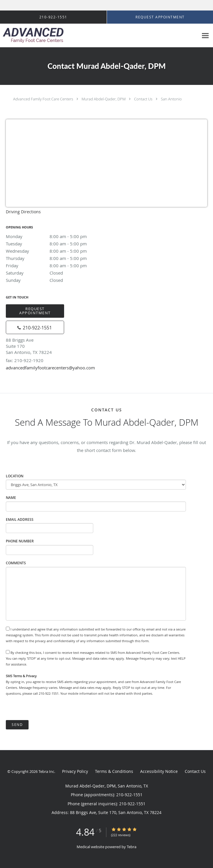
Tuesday (57, 244)
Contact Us (143, 99)
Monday (57, 236)
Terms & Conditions (114, 771)
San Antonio (171, 99)
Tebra (132, 847)
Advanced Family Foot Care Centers (43, 99)
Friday (57, 266)
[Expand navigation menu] (205, 36)
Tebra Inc (46, 771)
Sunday (57, 280)
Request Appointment (35, 311)
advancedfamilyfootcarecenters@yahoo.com (50, 368)
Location (15, 476)
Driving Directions (23, 212)
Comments (16, 563)
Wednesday (57, 251)
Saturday (57, 273)
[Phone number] (35, 327)
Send (17, 725)
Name (11, 498)
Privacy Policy (75, 771)
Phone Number (20, 541)
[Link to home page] (43, 36)
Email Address (20, 519)
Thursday (57, 258)
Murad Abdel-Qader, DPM (104, 99)
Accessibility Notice (159, 771)
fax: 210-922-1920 (25, 360)
